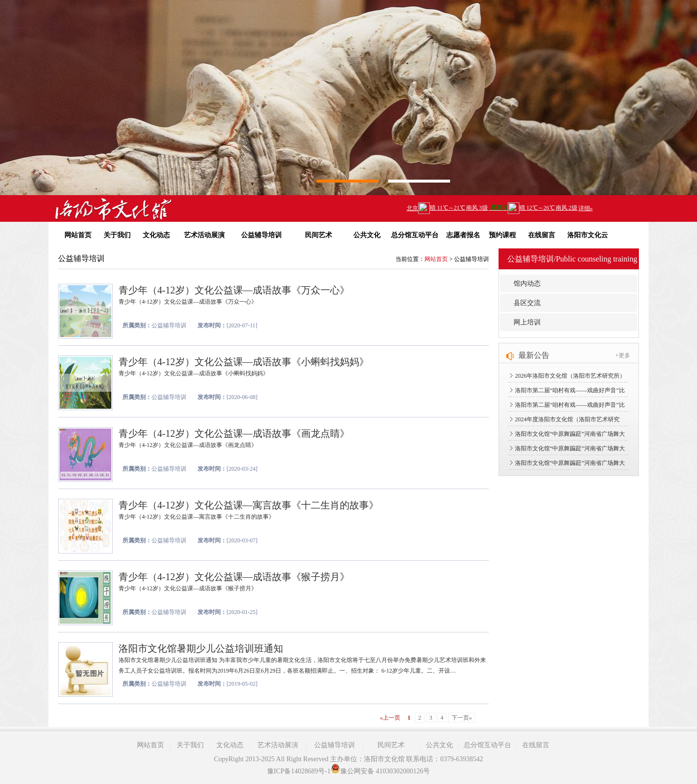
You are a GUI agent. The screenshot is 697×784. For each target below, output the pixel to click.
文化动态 (156, 235)
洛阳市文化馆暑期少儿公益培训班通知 (201, 648)
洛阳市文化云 (588, 235)
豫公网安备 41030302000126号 (380, 771)
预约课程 (502, 235)
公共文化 (367, 235)
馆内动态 (527, 284)
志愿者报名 (463, 235)
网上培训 (527, 322)
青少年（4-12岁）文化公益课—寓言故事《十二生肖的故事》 (249, 505)
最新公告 (534, 355)
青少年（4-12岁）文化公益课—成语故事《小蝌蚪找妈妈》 (244, 362)
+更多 (623, 355)
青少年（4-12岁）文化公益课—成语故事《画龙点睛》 (234, 433)
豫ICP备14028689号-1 (299, 771)
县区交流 (527, 303)
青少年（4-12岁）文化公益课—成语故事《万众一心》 (234, 290)
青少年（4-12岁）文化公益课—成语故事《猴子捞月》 (234, 577)
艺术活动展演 (204, 235)
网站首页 (78, 235)
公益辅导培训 (261, 235)
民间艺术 (318, 235)
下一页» (462, 718)
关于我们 (117, 235)
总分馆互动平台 (415, 235)
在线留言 (542, 235)
